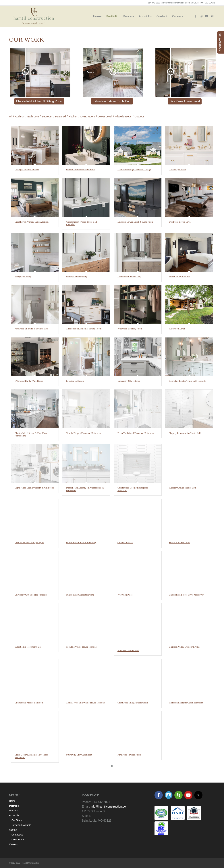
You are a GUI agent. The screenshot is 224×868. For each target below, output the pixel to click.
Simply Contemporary (77, 277)
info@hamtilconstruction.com (176, 3)
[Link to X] (212, 16)
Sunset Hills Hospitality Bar (28, 647)
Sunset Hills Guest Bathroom (80, 595)
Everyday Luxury (23, 277)
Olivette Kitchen (125, 542)
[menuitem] (97, 16)
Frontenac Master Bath (128, 650)
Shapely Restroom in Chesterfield (185, 433)
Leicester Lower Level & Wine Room (135, 222)
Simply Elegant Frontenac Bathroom (83, 433)
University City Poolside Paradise (31, 595)
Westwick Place (125, 595)
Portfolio (14, 806)
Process (13, 811)
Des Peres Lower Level (180, 222)
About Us (14, 815)
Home (12, 801)
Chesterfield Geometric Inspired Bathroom (133, 489)
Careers (13, 844)
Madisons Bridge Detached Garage (134, 170)
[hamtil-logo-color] (34, 16)
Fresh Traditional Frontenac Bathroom (136, 433)
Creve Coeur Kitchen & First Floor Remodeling (31, 756)
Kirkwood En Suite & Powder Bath (31, 329)
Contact (13, 830)
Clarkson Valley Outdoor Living (184, 647)
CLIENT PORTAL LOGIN (203, 3)
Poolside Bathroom (75, 381)
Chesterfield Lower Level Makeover (186, 595)
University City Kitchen (129, 381)
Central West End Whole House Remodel (86, 703)
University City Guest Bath (79, 755)
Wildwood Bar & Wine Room (29, 381)
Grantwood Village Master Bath (133, 703)
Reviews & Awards (21, 825)
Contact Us (17, 835)
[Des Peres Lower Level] (185, 101)
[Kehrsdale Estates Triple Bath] (112, 101)
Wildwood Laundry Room (130, 329)
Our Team (17, 820)
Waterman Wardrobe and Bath (80, 170)
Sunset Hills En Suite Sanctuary (81, 542)
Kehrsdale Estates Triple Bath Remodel (188, 381)
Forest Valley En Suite (179, 277)
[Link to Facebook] (196, 16)
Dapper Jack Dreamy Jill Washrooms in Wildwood (85, 489)
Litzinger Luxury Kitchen (27, 170)
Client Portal (18, 839)
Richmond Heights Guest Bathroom (186, 703)
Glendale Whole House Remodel (82, 647)
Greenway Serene (177, 170)
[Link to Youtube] (207, 16)
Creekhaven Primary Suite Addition (32, 222)
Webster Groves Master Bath (183, 488)
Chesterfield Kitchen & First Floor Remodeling (31, 434)
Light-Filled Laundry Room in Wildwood (34, 488)
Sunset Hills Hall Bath (180, 542)
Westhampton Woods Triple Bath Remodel (82, 223)
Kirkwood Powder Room (129, 755)
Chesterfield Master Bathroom (29, 703)
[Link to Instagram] (201, 16)
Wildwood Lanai (177, 329)
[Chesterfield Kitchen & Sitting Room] (39, 101)
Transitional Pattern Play (129, 277)
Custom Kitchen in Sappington (29, 542)
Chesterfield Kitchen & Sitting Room (84, 329)
